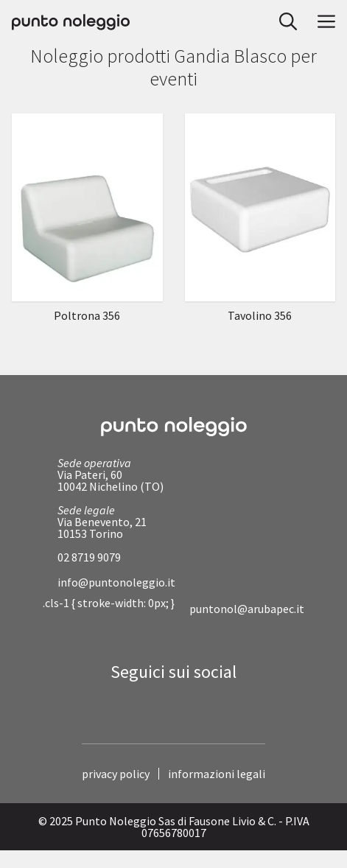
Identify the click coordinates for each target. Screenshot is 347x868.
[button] (284, 22)
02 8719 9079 (89, 557)
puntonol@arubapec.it (247, 609)
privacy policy (116, 774)
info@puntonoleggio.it (116, 582)
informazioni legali (217, 774)
